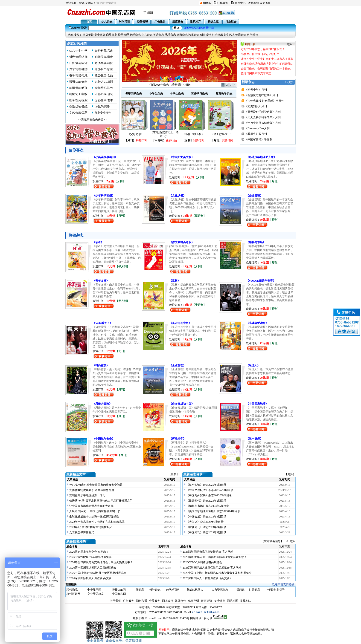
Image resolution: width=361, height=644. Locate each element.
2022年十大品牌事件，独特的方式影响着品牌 (97, 522)
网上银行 (168, 601)
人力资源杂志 (220, 590)
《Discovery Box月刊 (257, 128)
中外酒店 (138, 590)
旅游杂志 (182, 35)
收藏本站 (253, 3)
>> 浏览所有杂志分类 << (92, 120)
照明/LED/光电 (78, 82)
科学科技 (253, 35)
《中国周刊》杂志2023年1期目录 (206, 532)
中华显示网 (94, 590)
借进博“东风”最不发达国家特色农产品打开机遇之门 (101, 501)
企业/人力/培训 (104, 82)
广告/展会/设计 (78, 63)
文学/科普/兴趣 (104, 51)
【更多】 (174, 474)
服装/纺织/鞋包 (104, 88)
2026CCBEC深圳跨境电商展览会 (202, 562)
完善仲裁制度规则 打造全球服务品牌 (92, 490)
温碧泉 (241, 590)
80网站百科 (173, 590)
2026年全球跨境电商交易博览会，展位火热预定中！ (101, 562)
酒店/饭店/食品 (104, 75)
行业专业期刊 (103, 113)
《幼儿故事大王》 (222, 134)
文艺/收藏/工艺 (78, 113)
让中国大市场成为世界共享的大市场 (91, 506)
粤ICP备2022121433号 (176, 618)
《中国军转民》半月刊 (259, 139)
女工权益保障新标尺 (82, 532)
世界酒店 (254, 590)
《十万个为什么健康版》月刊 (263, 123)
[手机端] (148, 13)
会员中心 (240, 3)
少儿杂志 (147, 35)
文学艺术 (229, 35)
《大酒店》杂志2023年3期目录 (205, 522)
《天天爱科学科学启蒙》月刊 (263, 112)
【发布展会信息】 (273, 541)
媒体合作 (180, 601)
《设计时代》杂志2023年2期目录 (206, 501)
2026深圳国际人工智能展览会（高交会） (207, 578)
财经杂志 (135, 35)
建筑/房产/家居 (104, 69)
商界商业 (112, 35)
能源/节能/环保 (78, 88)
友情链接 (219, 601)
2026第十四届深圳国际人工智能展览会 (93, 568)
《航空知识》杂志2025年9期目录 (206, 485)
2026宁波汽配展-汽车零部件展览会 (90, 557)
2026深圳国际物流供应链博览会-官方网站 (208, 552)
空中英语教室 (96, 594)
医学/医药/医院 (78, 100)
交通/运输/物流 (78, 107)
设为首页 (265, 3)
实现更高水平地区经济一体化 (87, 495)
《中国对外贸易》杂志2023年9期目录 (209, 495)
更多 (289, 44)
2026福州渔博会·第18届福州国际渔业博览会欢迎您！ (215, 557)
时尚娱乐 (217, 35)
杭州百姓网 (73, 594)
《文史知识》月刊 (256, 106)
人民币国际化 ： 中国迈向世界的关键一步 (95, 511)
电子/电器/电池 (78, 75)
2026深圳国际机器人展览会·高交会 (90, 578)
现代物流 (72, 590)
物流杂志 (241, 35)
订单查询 (223, 3)
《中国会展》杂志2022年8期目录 (206, 517)
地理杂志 (170, 35)
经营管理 (123, 35)
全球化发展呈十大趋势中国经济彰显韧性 (94, 517)
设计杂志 (155, 590)
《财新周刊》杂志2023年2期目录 (206, 527)
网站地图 (233, 601)
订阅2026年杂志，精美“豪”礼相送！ (171, 85)
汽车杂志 (194, 35)
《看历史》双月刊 (256, 134)
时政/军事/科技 (104, 63)
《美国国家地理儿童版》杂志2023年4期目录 (213, 511)
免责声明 (193, 601)
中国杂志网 (119, 594)
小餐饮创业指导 (275, 590)
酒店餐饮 (88, 35)
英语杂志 (159, 35)
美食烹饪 (100, 35)
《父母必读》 (136, 134)
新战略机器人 (195, 590)
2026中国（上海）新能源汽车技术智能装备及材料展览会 (217, 573)
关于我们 (116, 601)
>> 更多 (290, 541)
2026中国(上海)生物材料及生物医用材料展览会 (98, 573)
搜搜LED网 (119, 590)
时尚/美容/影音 (104, 57)
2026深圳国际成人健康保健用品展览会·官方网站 (212, 568)
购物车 (207, 3)
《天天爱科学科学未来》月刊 (263, 117)
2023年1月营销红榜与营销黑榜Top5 (91, 527)
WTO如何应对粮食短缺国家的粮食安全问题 (96, 485)
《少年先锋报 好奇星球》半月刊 (264, 101)
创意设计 (206, 35)
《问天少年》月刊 (256, 90)
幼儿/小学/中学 (78, 51)
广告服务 (128, 601)
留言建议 (207, 601)
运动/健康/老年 (104, 100)
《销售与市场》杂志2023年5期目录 (208, 506)
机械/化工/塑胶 (78, 94)
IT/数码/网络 (102, 107)
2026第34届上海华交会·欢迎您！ (89, 552)
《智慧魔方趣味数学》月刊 (261, 95)
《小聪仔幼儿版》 (193, 134)
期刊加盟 (142, 601)
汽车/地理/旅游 (78, 69)
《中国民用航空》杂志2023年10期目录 (210, 490)
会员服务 (154, 601)
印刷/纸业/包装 (104, 94)
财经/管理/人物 (78, 57)
